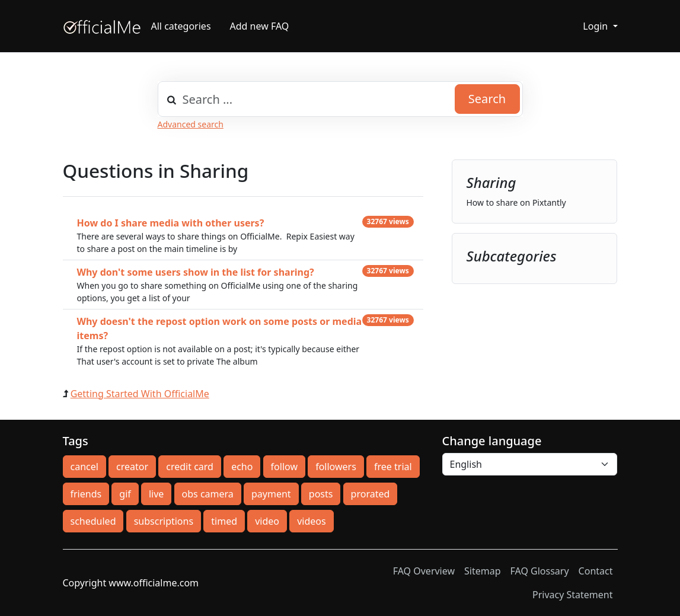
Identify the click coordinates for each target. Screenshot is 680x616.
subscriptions (164, 521)
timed (224, 521)
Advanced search (191, 124)
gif (125, 494)
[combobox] (340, 99)
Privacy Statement (573, 595)
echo (242, 467)
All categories (181, 26)
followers (336, 467)
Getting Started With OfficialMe (140, 394)
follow (284, 467)
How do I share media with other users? (171, 223)
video (267, 521)
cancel (84, 467)
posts (321, 494)
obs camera (208, 494)
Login (596, 26)
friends (86, 494)
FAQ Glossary (540, 571)
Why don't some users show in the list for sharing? (196, 272)
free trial (393, 467)
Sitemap (483, 571)
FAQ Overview (424, 571)
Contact (596, 571)
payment (271, 494)
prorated (371, 494)
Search (487, 99)
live (156, 494)
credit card (190, 467)
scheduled (93, 521)
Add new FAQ (260, 26)
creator (132, 467)
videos (311, 521)
